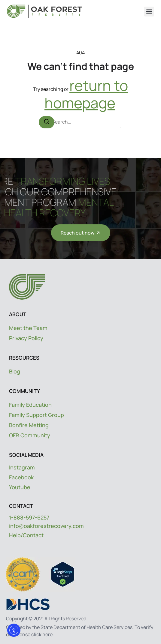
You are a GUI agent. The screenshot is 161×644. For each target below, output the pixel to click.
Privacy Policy (26, 338)
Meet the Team (28, 328)
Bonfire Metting (29, 425)
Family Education (30, 405)
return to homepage (86, 94)
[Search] (47, 122)
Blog (15, 371)
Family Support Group (36, 415)
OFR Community (30, 435)
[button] (149, 12)
